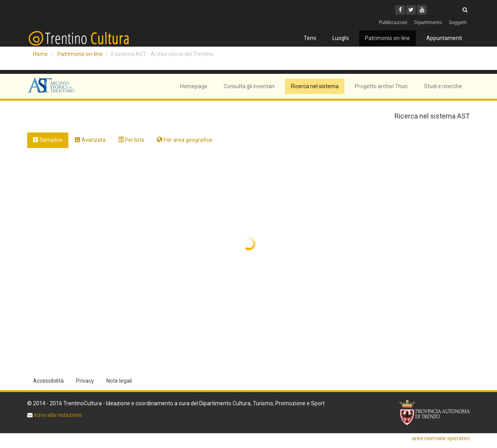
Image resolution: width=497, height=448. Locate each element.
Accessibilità (48, 381)
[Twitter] (411, 10)
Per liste (131, 140)
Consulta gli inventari (249, 86)
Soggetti (458, 23)
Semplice (48, 140)
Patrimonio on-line (388, 38)
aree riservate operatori (441, 438)
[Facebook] (400, 10)
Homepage (194, 86)
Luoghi (341, 38)
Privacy (85, 381)
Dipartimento (428, 23)
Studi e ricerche (443, 86)
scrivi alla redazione (57, 415)
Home (40, 54)
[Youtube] (422, 10)
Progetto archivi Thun (381, 86)
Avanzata (90, 140)
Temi (310, 38)
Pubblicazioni (393, 23)
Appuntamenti (444, 38)
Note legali (119, 381)
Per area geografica (184, 140)
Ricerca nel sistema (315, 86)
